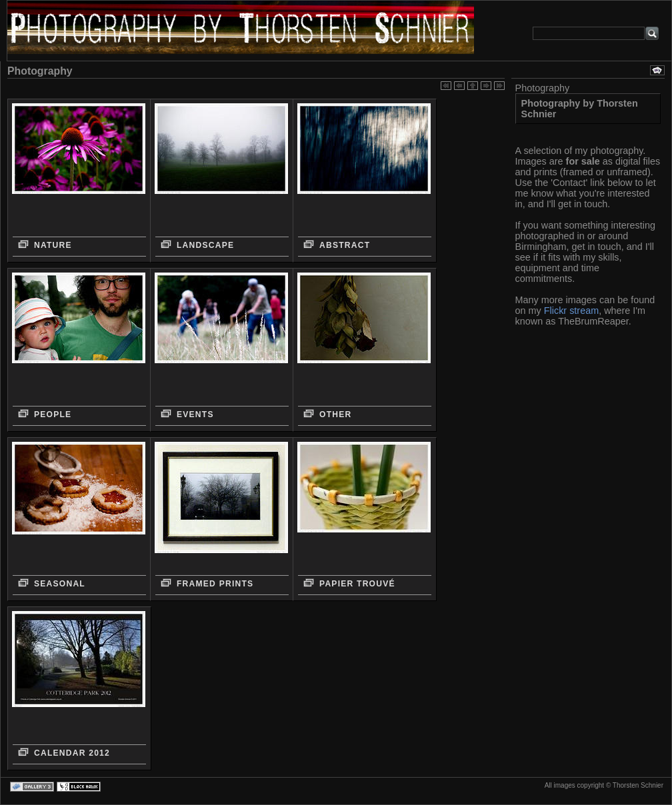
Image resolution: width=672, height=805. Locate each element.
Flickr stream (571, 311)
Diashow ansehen (657, 70)
